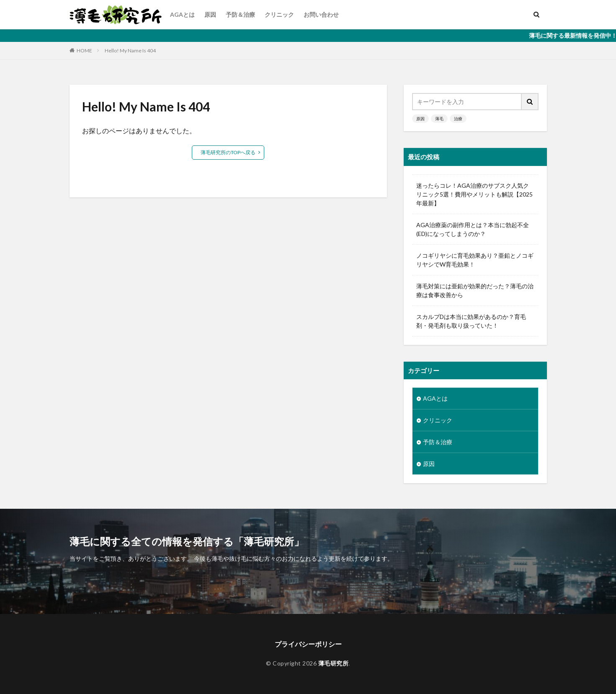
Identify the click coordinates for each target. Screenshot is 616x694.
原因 (210, 14)
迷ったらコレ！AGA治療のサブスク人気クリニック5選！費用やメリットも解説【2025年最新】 (474, 194)
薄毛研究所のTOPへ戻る (228, 152)
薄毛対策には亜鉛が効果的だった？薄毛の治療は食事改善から (475, 290)
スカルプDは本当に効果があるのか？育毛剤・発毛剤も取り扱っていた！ (471, 321)
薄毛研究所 (334, 663)
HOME (84, 50)
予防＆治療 (240, 14)
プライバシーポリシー (308, 644)
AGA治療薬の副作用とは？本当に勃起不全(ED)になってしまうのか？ (473, 229)
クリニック (279, 14)
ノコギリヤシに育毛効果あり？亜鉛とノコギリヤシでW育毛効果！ (475, 260)
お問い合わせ (321, 14)
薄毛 (439, 119)
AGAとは (182, 14)
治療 (458, 119)
